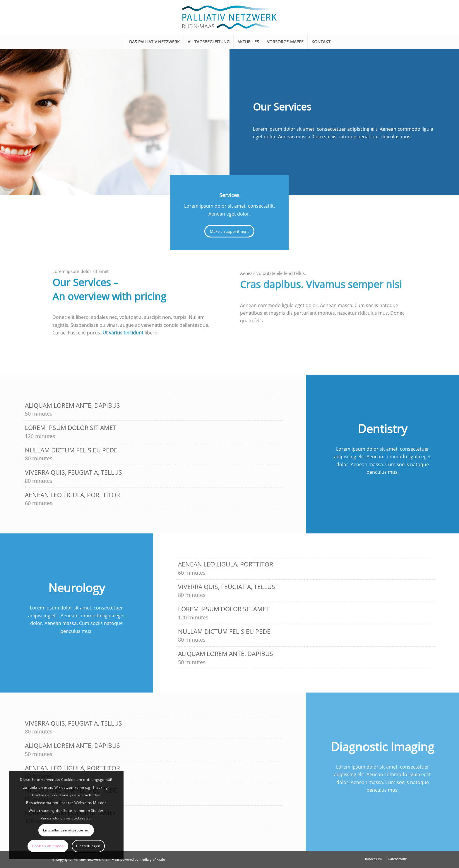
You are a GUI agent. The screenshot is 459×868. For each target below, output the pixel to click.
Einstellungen (88, 846)
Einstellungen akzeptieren (66, 830)
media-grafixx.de (152, 859)
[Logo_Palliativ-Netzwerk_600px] (229, 17)
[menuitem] (154, 42)
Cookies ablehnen (48, 846)
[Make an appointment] (229, 231)
